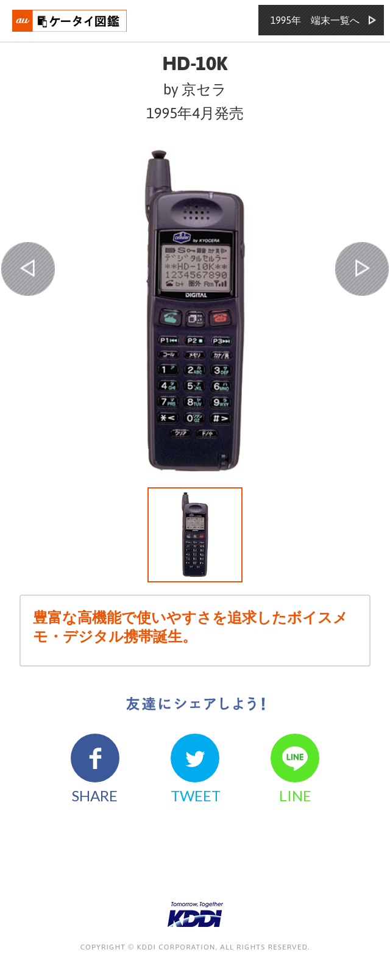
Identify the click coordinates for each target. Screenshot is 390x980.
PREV (28, 269)
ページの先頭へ (355, 945)
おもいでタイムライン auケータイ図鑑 (70, 21)
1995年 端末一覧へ (315, 20)
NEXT (362, 269)
